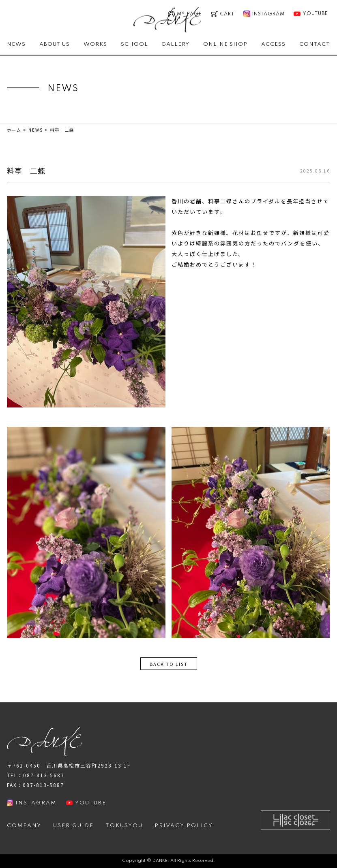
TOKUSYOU (124, 826)
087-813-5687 (44, 775)
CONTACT (315, 44)
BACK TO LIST (169, 664)
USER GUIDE (73, 826)
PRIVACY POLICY (184, 826)
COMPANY (24, 826)
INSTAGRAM (32, 803)
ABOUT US (55, 44)
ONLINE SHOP (225, 44)
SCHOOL (134, 44)
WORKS (95, 44)
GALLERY (175, 44)
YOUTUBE (311, 14)
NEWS (16, 44)
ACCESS (273, 44)
